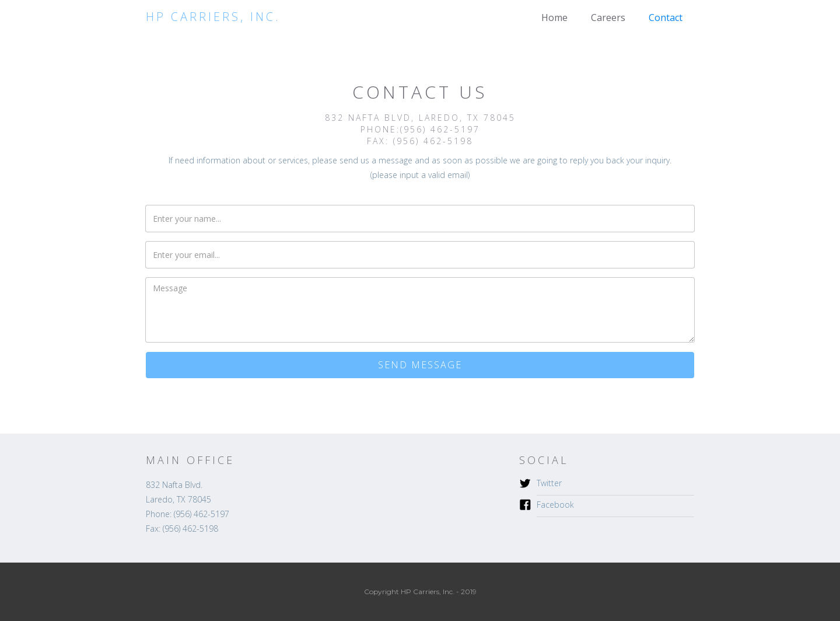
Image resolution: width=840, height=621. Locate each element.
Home (554, 18)
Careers (608, 18)
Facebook (555, 505)
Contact (666, 18)
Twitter (549, 483)
